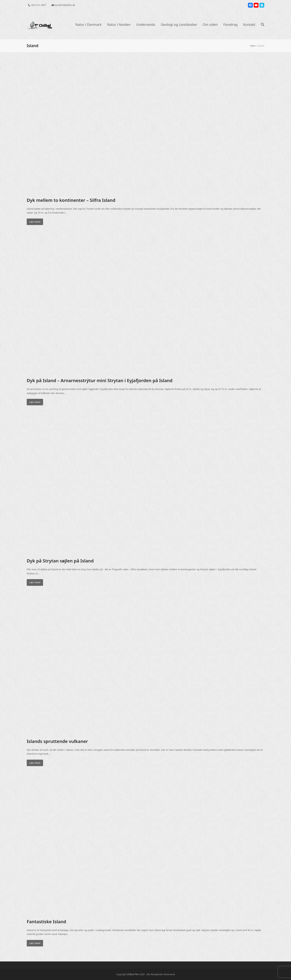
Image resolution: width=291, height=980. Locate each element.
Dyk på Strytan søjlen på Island (60, 561)
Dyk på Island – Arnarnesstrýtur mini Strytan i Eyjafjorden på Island (100, 380)
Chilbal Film (133, 974)
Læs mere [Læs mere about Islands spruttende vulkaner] (35, 763)
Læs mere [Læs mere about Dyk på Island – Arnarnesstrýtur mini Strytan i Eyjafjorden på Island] (35, 402)
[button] (263, 25)
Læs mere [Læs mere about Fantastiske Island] (35, 943)
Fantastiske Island (46, 921)
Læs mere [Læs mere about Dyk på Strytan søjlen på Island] (35, 582)
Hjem (253, 46)
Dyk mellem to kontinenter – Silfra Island (71, 200)
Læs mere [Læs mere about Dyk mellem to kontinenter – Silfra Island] (35, 222)
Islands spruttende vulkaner (57, 741)
